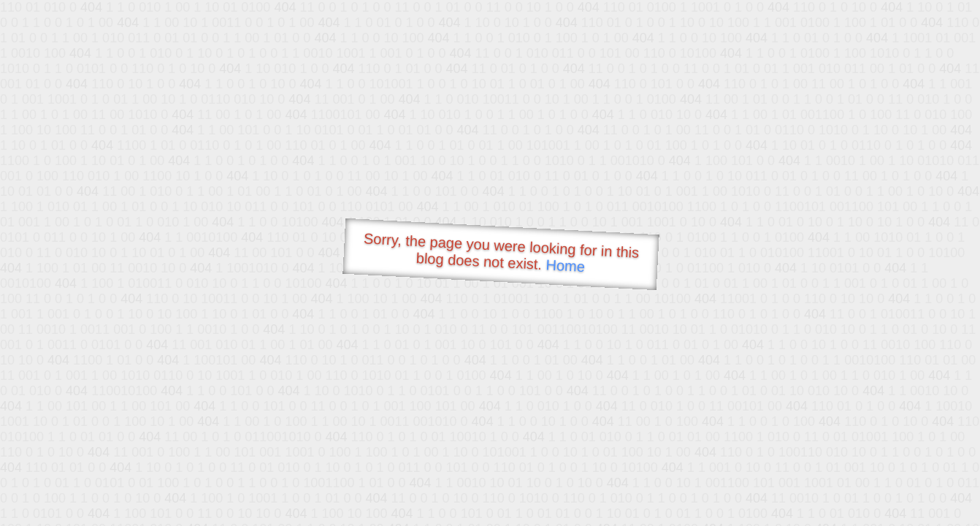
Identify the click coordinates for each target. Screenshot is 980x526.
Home (565, 266)
